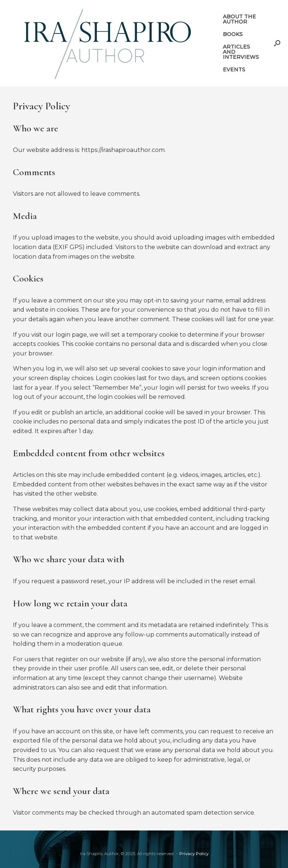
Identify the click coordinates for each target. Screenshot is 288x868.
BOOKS (233, 34)
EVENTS (234, 70)
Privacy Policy (194, 854)
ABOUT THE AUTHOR (239, 19)
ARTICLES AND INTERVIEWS (241, 52)
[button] (277, 43)
